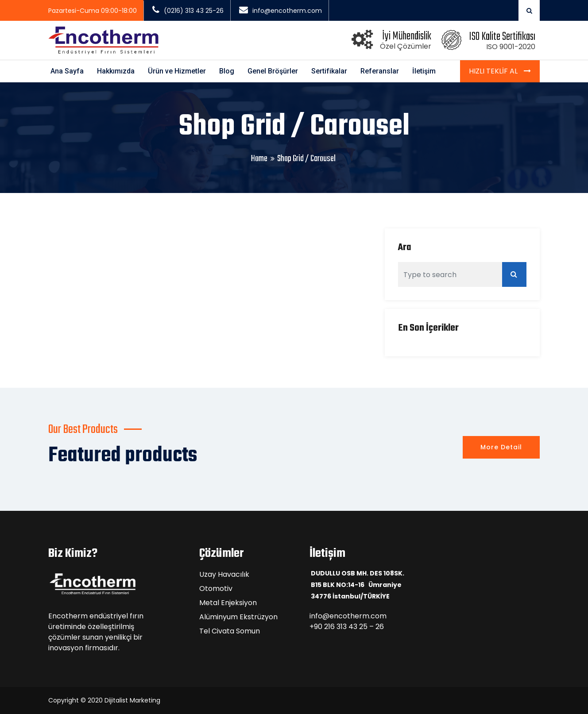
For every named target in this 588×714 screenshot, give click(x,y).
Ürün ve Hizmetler (177, 71)
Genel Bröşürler (273, 71)
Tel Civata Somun (230, 631)
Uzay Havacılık (224, 574)
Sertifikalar (329, 71)
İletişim (424, 71)
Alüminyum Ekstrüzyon (238, 617)
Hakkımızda (116, 71)
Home (259, 159)
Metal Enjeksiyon (228, 603)
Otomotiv (216, 589)
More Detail (501, 447)
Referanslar (380, 71)
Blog (227, 71)
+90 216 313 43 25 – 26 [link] (347, 627)
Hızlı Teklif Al (494, 71)
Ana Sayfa (67, 71)
